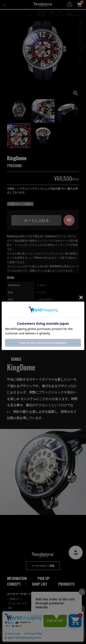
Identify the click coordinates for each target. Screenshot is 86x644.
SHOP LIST (40, 590)
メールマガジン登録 (43, 572)
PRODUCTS (66, 590)
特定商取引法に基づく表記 (63, 612)
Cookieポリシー (56, 606)
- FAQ (9, 614)
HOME (6, 13)
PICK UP (44, 585)
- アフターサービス (17, 610)
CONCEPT (14, 590)
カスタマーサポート (19, 600)
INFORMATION (17, 585)
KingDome (20, 13)
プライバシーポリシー (60, 600)
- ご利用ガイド (15, 605)
